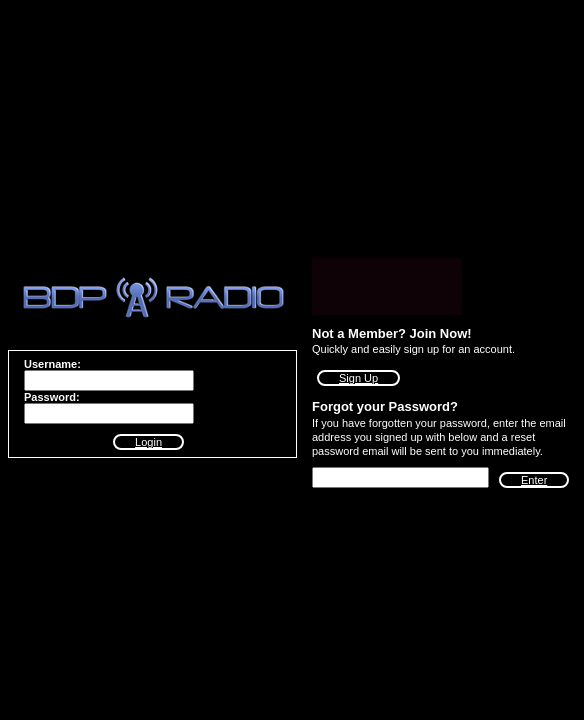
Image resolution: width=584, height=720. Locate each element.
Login (148, 442)
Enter (534, 480)
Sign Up (358, 378)
